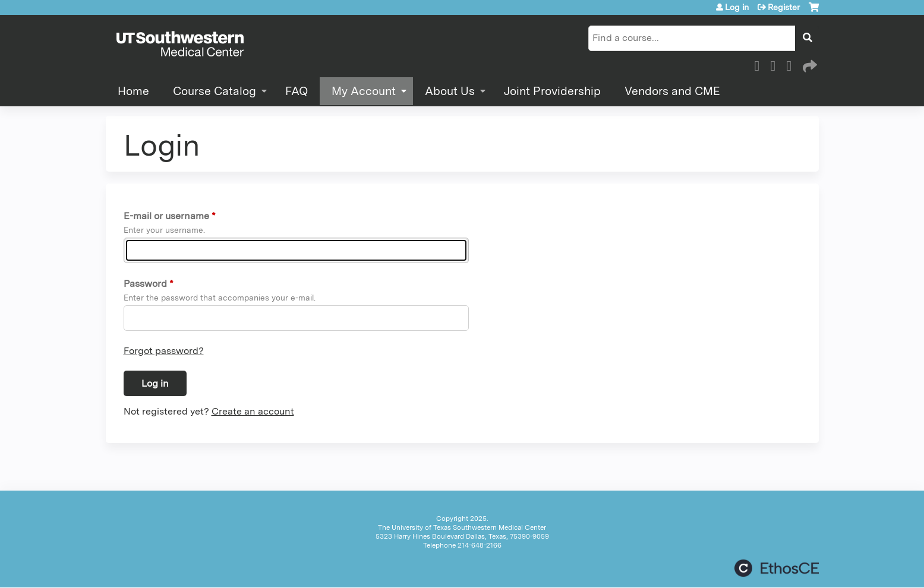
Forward (809, 64)
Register (784, 7)
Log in (737, 7)
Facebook (761, 64)
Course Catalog (215, 91)
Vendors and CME (672, 91)
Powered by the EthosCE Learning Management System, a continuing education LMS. (777, 568)
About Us (450, 91)
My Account (364, 91)
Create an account (253, 411)
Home (133, 91)
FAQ (297, 91)
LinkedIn (793, 64)
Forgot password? (164, 351)
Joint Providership (552, 91)
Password (145, 284)
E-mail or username (166, 216)
